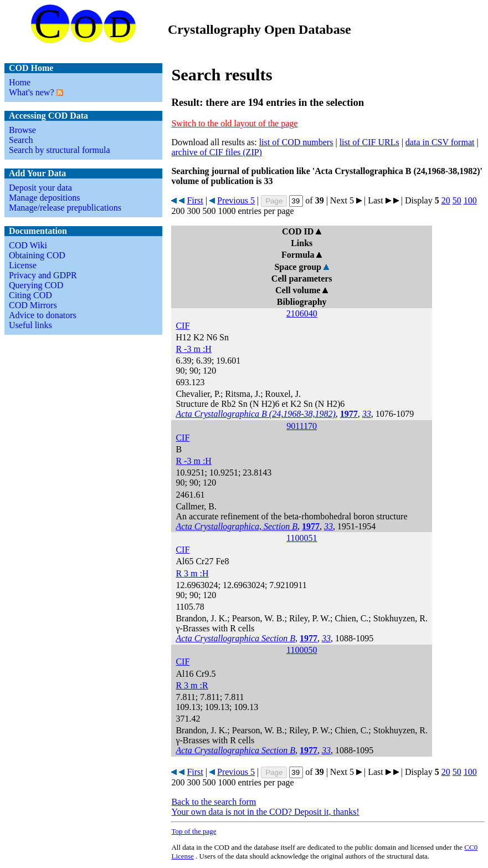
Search (21, 140)
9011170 (302, 426)
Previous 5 (236, 200)
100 (470, 200)
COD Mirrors (33, 305)
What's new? (32, 92)
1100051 (302, 538)
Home (20, 82)
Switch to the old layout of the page (234, 123)
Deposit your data (40, 188)
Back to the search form (214, 802)
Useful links (30, 325)
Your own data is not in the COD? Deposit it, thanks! (265, 812)
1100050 (302, 650)
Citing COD (30, 295)
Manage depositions (44, 198)
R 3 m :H (192, 573)
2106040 (302, 313)
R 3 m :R (192, 685)
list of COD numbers (296, 142)
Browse (22, 130)
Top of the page (194, 831)
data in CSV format (440, 142)
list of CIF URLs (369, 142)
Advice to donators (43, 315)
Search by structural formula (60, 150)
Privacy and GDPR (43, 275)
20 (446, 200)
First (195, 200)
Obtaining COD (37, 255)
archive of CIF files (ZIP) (217, 152)
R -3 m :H (193, 349)
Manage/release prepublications (65, 208)
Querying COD (36, 285)
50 (457, 200)
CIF (183, 326)
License (23, 265)
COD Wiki (28, 245)
